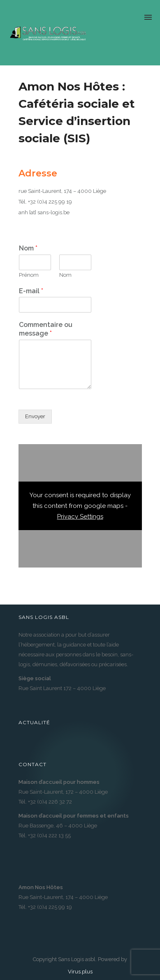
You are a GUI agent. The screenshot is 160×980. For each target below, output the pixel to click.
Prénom (29, 275)
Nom (28, 248)
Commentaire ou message (46, 329)
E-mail (31, 291)
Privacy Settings (80, 517)
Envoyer (35, 416)
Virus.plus (80, 972)
